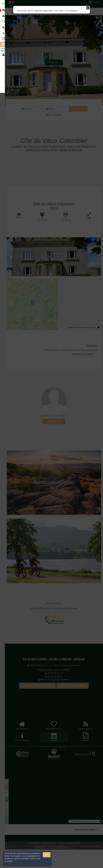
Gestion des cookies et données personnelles (19, 864)
